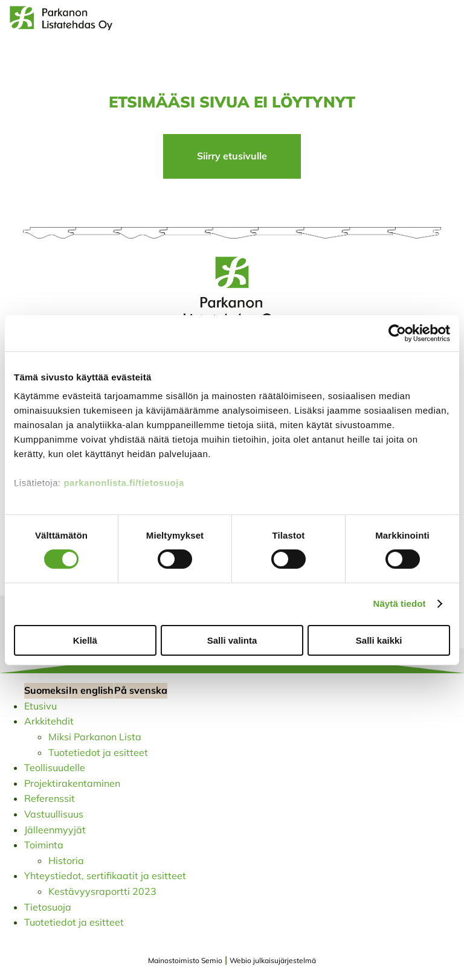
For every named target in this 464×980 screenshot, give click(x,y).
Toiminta (44, 845)
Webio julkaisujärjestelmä (273, 960)
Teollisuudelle (55, 767)
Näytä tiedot (400, 604)
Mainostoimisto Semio (185, 960)
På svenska (141, 690)
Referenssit (50, 798)
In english (91, 690)
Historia (66, 860)
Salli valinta (232, 640)
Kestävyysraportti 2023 (102, 891)
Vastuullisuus (54, 814)
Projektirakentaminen (72, 783)
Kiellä (85, 640)
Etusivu (40, 706)
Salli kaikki (379, 640)
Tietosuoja (48, 907)
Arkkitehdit (49, 721)
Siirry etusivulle (232, 156)
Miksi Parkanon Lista (95, 737)
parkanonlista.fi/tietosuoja (124, 483)
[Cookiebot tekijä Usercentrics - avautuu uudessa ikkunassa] (397, 333)
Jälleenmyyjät (55, 830)
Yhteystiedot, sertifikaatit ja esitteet (105, 876)
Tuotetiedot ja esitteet (98, 752)
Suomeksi (46, 690)
